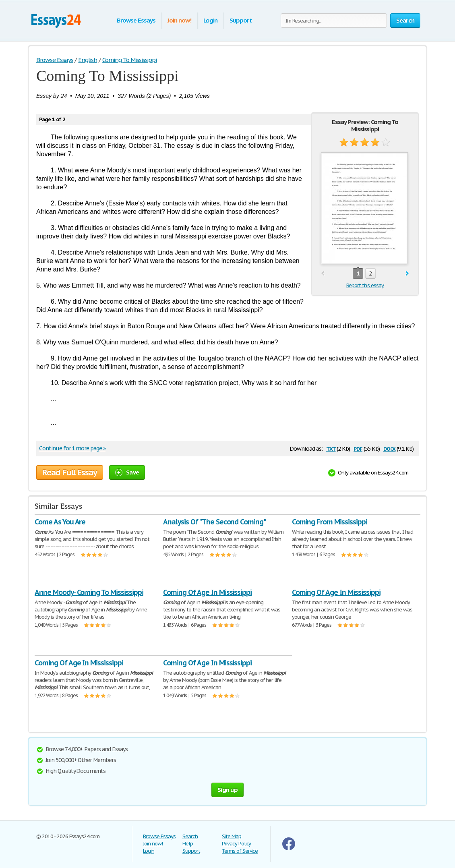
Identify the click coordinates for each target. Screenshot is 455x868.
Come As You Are (60, 522)
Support (241, 20)
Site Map (232, 836)
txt (331, 448)
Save (127, 472)
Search (190, 836)
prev (323, 274)
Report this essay (365, 285)
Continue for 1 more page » (72, 448)
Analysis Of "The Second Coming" (215, 522)
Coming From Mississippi (330, 522)
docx (390, 448)
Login (211, 20)
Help (188, 844)
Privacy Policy (236, 844)
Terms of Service (240, 851)
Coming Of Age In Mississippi (207, 592)
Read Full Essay (70, 472)
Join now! (179, 20)
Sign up (227, 790)
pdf (358, 448)
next (407, 274)
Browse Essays (136, 20)
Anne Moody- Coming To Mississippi (89, 592)
